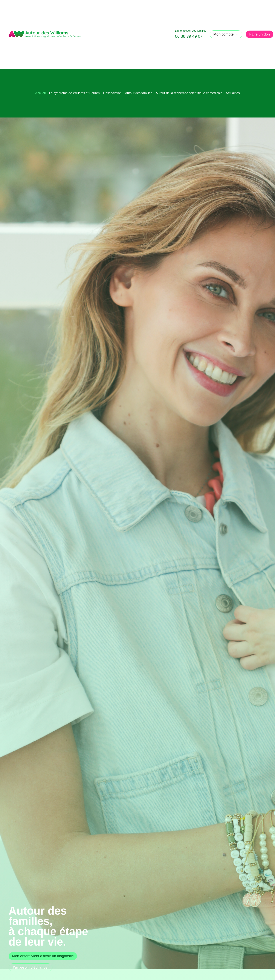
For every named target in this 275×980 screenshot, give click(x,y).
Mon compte (226, 34)
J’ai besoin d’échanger (31, 967)
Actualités (233, 93)
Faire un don (260, 34)
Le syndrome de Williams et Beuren (74, 93)
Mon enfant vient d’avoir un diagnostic (43, 956)
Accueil (40, 93)
